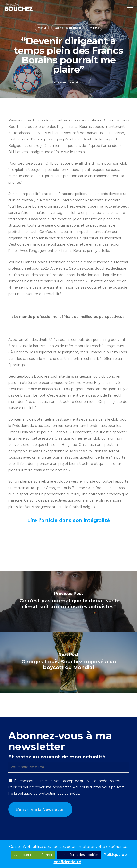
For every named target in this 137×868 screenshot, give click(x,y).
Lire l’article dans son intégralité (69, 520)
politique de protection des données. (49, 794)
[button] (130, 7)
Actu (42, 28)
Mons (94, 28)
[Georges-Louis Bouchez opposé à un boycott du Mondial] (68, 662)
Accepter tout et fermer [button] (33, 855)
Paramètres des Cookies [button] (79, 855)
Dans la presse (68, 28)
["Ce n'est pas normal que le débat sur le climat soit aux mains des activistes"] (68, 601)
